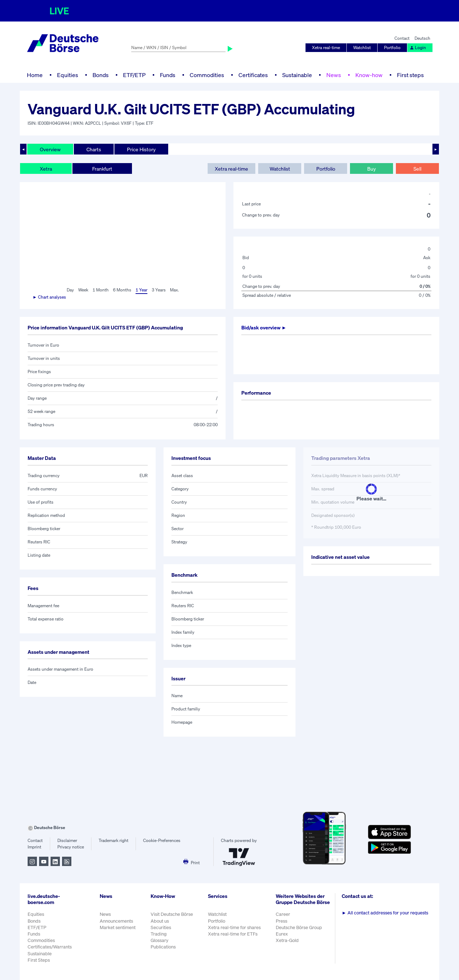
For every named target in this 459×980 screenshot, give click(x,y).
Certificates (253, 75)
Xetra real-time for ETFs (233, 934)
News (334, 75)
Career (283, 914)
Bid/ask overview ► (264, 327)
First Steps (39, 960)
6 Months (122, 290)
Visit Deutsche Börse (172, 914)
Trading (159, 934)
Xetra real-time (326, 47)
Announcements (116, 921)
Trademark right (113, 840)
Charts (94, 149)
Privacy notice (71, 847)
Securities (161, 927)
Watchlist (362, 47)
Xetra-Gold (287, 940)
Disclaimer (67, 840)
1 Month (101, 290)
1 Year (141, 290)
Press (281, 921)
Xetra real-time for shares (234, 927)
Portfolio (392, 47)
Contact (402, 38)
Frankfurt (102, 169)
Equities (68, 75)
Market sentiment (118, 927)
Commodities (207, 75)
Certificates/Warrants (50, 947)
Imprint (34, 847)
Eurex (282, 934)
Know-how (369, 75)
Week (83, 290)
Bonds (101, 75)
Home (35, 75)
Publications (163, 947)
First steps (410, 75)
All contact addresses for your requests (385, 913)
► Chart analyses (49, 297)
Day (70, 290)
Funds (168, 75)
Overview (50, 149)
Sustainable (297, 75)
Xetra (46, 169)
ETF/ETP (134, 75)
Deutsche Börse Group (299, 927)
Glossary (160, 940)
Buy (372, 169)
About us (160, 921)
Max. (174, 290)
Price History (141, 149)
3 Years (159, 290)
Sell (417, 169)
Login (418, 47)
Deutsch (422, 38)
